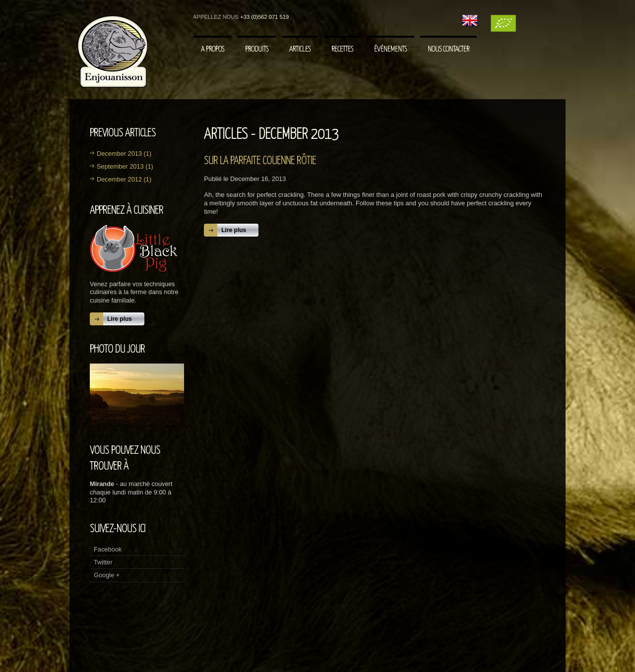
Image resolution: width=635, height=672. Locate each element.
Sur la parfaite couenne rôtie (260, 161)
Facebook (108, 549)
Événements (390, 49)
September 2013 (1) (125, 166)
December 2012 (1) (124, 179)
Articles (300, 49)
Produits (257, 49)
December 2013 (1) (124, 153)
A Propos (213, 49)
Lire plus (120, 319)
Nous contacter (448, 49)
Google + (107, 575)
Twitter (103, 562)
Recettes (342, 49)
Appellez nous (216, 17)
